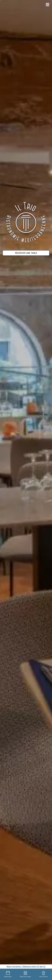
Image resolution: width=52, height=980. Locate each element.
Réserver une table (26, 253)
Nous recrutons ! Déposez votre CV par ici (26, 967)
